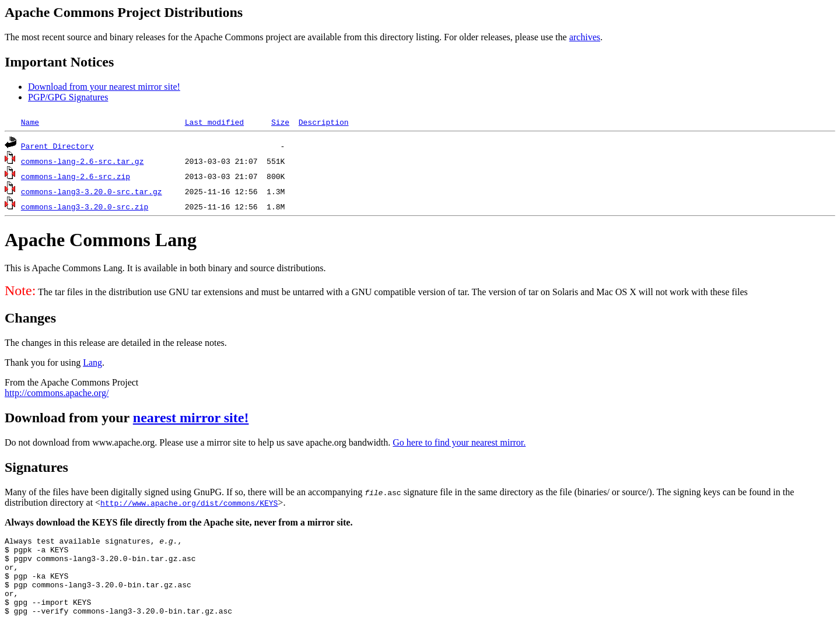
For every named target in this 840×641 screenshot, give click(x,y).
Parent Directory (57, 146)
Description (324, 122)
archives (585, 37)
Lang (92, 362)
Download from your (69, 418)
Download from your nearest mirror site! (104, 87)
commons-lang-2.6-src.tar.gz (83, 161)
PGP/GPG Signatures (68, 97)
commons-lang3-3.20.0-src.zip (85, 206)
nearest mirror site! (191, 418)
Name (30, 122)
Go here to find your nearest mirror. (459, 442)
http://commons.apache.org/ (57, 393)
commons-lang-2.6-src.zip (76, 176)
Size (280, 122)
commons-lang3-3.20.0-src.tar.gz (92, 191)
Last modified (214, 122)
